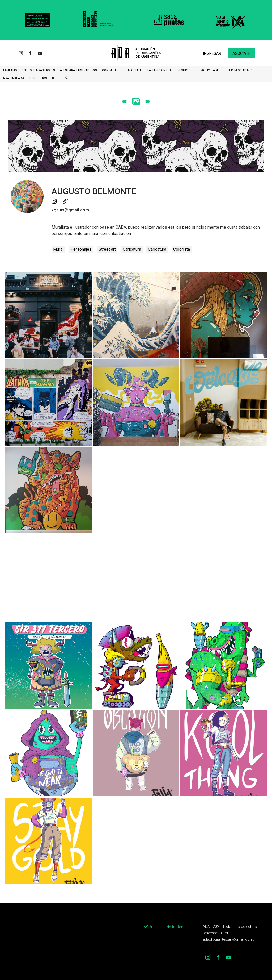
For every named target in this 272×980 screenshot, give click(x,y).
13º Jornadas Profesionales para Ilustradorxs (59, 70)
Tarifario (10, 70)
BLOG (56, 78)
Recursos (185, 70)
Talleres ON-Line (160, 70)
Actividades (211, 70)
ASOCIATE (135, 70)
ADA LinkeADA (13, 78)
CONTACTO (111, 70)
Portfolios (38, 78)
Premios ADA (239, 70)
